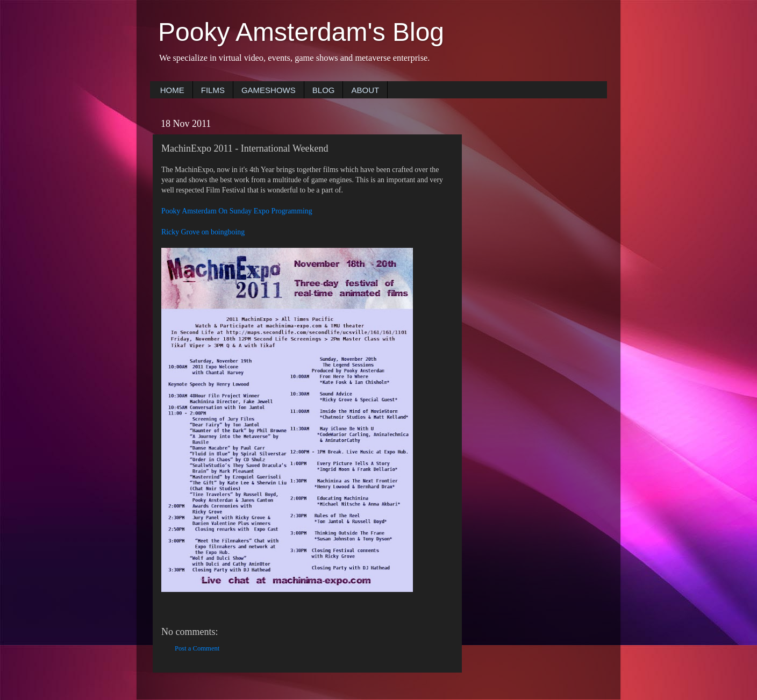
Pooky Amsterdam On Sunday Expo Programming (237, 211)
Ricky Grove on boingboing (203, 232)
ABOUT (365, 90)
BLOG (324, 90)
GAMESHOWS (269, 90)
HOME (172, 90)
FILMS (213, 90)
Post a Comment (197, 648)
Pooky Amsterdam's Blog (301, 32)
